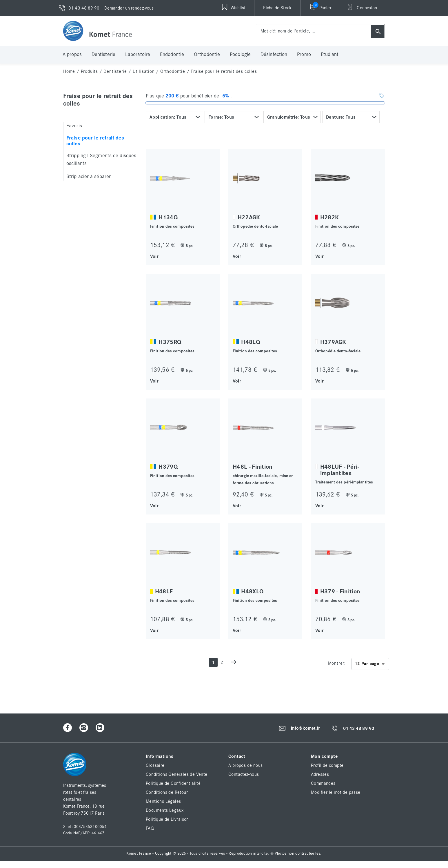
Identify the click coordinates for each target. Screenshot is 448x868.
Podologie (240, 55)
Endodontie (172, 55)
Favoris (74, 126)
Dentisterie (103, 55)
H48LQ (251, 342)
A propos (72, 55)
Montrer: (337, 663)
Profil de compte (327, 765)
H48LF (164, 591)
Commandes (323, 783)
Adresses (320, 774)
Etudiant (330, 55)
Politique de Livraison (167, 819)
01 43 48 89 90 (359, 729)
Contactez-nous (244, 774)
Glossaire (155, 765)
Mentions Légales (163, 801)
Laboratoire (138, 55)
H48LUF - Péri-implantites (340, 470)
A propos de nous (245, 765)
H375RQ (170, 342)
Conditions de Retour (167, 792)
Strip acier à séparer (89, 177)
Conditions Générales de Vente (177, 774)
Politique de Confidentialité (173, 783)
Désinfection (274, 55)
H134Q (168, 217)
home (69, 71)
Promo (304, 55)
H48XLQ (252, 591)
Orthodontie (207, 55)
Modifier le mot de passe (336, 792)
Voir (154, 256)
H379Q (168, 467)
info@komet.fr (305, 728)
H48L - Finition (253, 467)
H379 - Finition (340, 591)
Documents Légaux (165, 810)
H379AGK (333, 342)
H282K (330, 217)
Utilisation (144, 71)
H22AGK (249, 217)
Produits (89, 71)
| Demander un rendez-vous (127, 8)
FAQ (150, 828)
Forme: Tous (221, 117)
